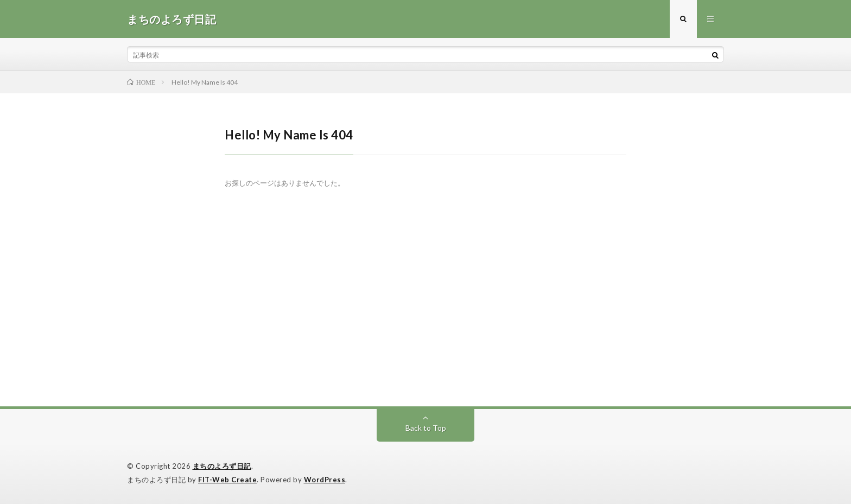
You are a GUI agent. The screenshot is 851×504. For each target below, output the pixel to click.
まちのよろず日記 (222, 466)
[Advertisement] (426, 325)
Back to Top (426, 428)
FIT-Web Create (227, 480)
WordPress (325, 480)
